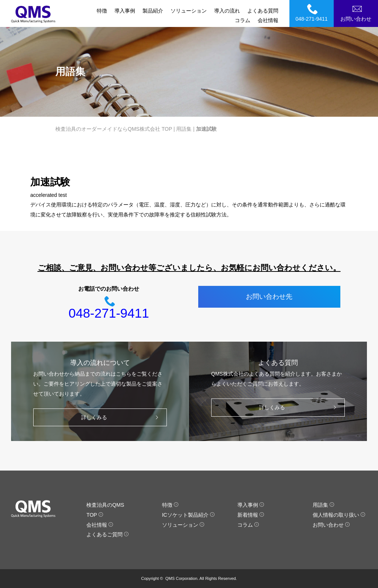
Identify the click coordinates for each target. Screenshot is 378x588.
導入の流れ (227, 11)
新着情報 (251, 515)
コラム (243, 20)
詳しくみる (122, 418)
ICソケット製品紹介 (188, 515)
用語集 (184, 129)
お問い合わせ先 (269, 297)
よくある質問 (263, 11)
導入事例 (125, 11)
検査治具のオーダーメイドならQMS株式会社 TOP (114, 129)
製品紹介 (153, 11)
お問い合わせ (357, 13)
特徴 (102, 11)
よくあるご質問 (108, 534)
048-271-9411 (313, 13)
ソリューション (189, 11)
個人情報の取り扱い (339, 515)
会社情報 (268, 20)
